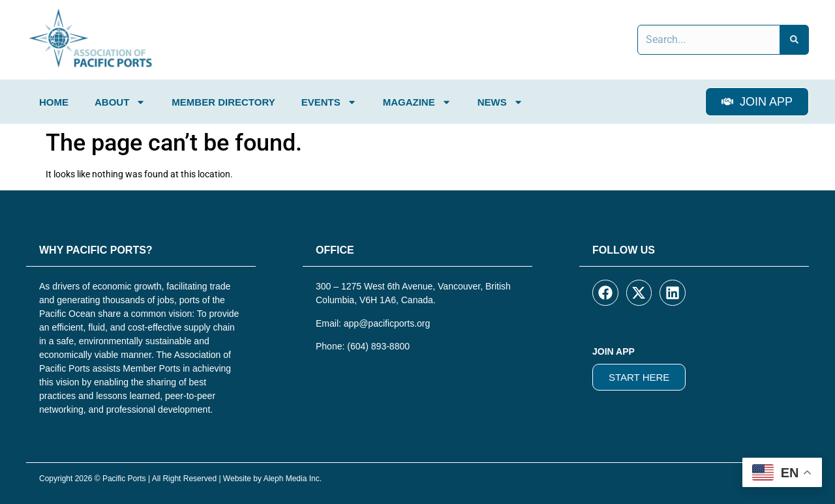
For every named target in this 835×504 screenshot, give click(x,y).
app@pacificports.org (387, 323)
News (500, 102)
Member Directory (223, 102)
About (120, 102)
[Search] (795, 40)
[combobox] (709, 40)
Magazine (417, 102)
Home (54, 102)
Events (329, 102)
